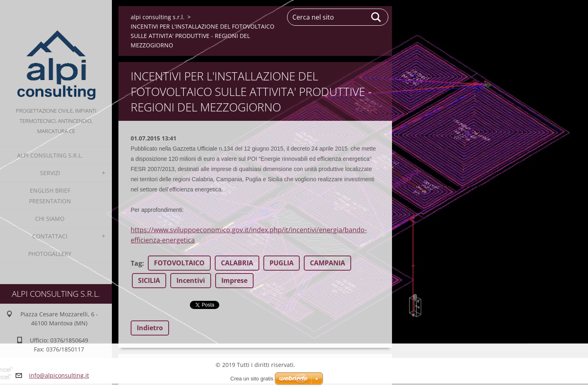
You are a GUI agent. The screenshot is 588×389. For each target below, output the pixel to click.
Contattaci (50, 236)
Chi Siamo (50, 219)
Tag (136, 263)
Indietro (150, 328)
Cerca (376, 17)
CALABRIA (237, 263)
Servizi (50, 173)
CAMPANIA (327, 263)
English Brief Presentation (50, 196)
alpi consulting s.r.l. (50, 155)
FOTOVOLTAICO (179, 263)
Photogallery (50, 254)
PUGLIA (282, 263)
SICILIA (149, 280)
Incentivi (191, 280)
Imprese (234, 280)
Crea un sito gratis (252, 379)
